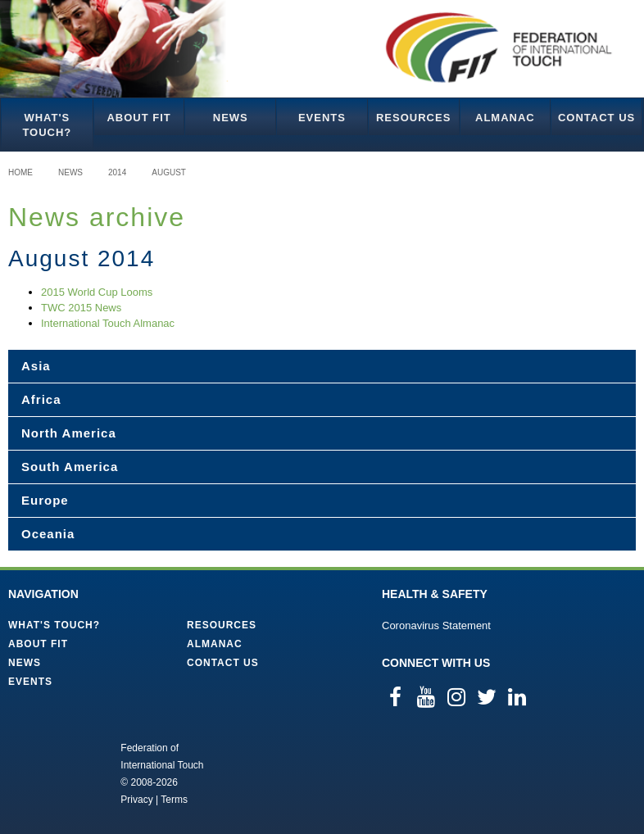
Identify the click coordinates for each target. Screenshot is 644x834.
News (231, 118)
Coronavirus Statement (436, 625)
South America (70, 467)
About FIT (138, 118)
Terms (174, 800)
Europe (45, 500)
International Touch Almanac (108, 323)
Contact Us (596, 118)
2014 (117, 172)
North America (69, 433)
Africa (41, 399)
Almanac (505, 118)
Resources (413, 118)
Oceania (48, 534)
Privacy (136, 800)
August (169, 172)
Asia (36, 366)
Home (20, 172)
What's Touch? (47, 125)
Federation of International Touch (53, 773)
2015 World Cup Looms (97, 292)
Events (322, 118)
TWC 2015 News (81, 308)
